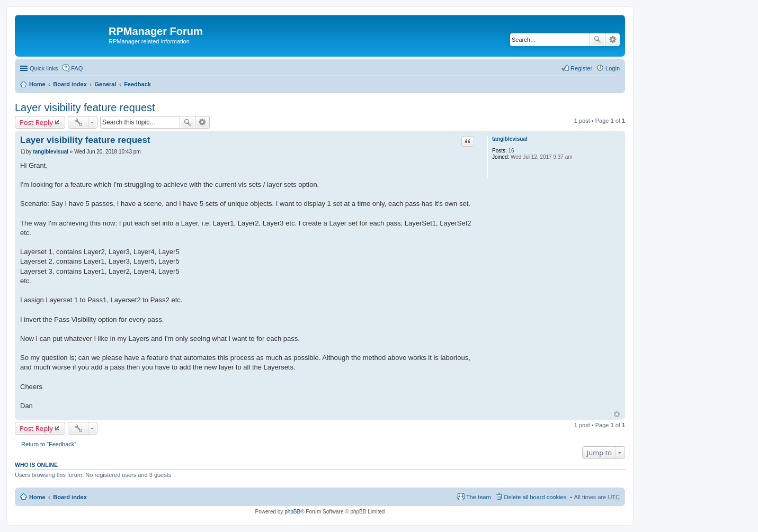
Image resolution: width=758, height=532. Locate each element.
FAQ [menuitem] (77, 68)
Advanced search (613, 40)
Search (598, 40)
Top (617, 414)
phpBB (292, 512)
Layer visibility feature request (85, 107)
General (105, 84)
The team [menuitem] (478, 497)
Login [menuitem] (613, 68)
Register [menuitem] (581, 68)
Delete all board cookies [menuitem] (535, 497)
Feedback (137, 84)
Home (37, 84)
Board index (70, 84)
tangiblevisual (510, 139)
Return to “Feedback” (49, 444)
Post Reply (36, 122)
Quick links (44, 68)
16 (511, 151)
